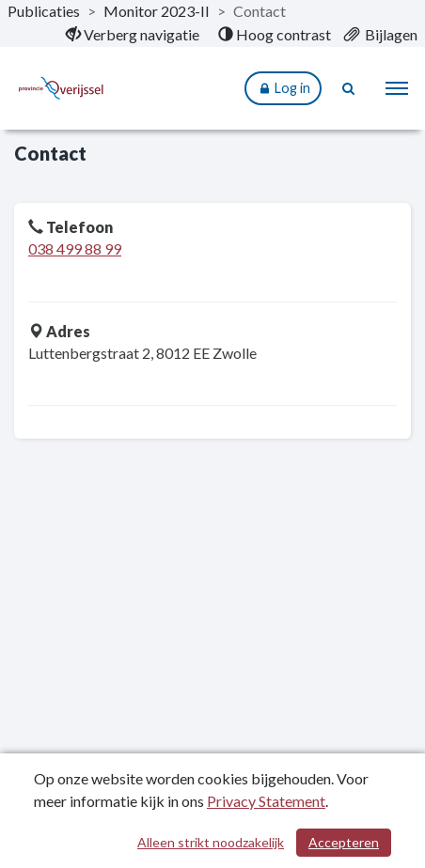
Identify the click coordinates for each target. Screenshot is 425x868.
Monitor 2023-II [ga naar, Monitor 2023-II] (157, 11)
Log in (283, 89)
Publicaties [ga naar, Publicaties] (44, 11)
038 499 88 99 (75, 248)
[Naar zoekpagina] (350, 88)
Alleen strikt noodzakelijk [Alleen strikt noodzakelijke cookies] (211, 842)
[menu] (397, 88)
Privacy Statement (266, 801)
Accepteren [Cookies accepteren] (344, 842)
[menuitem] (133, 35)
